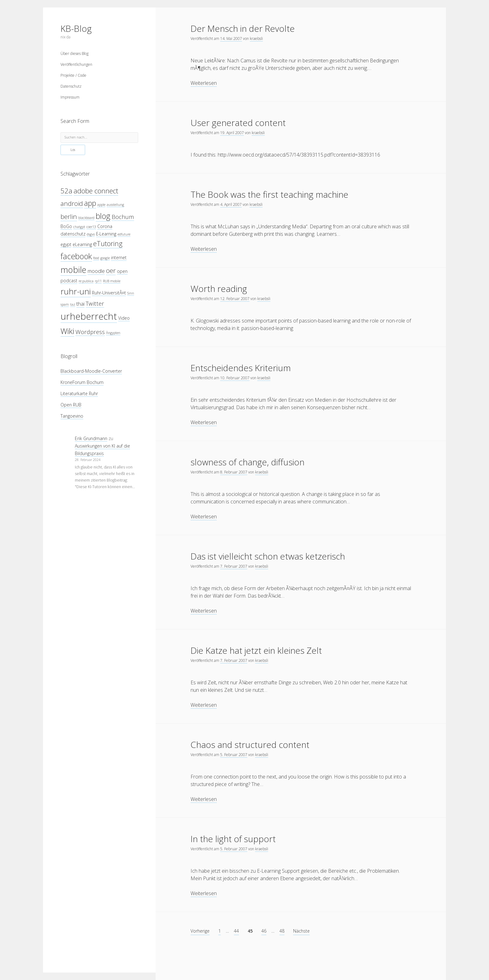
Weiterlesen (204, 83)
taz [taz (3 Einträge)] (73, 304)
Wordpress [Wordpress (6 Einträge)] (90, 332)
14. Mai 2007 (231, 39)
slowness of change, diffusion (247, 462)
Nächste (301, 931)
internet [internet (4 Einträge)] (119, 257)
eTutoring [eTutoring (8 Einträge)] (108, 243)
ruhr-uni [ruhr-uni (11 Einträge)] (76, 291)
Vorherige (200, 931)
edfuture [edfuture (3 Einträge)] (124, 234)
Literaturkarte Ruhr (79, 393)
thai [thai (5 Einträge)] (80, 304)
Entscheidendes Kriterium (241, 368)
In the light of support (233, 839)
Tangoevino (72, 416)
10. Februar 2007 (235, 378)
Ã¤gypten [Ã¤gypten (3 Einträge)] (113, 333)
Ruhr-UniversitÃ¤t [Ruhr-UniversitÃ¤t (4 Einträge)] (109, 293)
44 (236, 931)
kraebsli (256, 39)
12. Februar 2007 (235, 299)
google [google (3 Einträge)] (105, 258)
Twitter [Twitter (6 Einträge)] (95, 303)
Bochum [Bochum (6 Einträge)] (123, 217)
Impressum (70, 97)
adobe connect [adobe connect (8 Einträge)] (96, 191)
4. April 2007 (231, 204)
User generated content (238, 123)
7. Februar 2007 (234, 566)
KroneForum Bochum (82, 382)
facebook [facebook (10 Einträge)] (76, 256)
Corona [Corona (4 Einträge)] (105, 226)
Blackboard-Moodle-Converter (91, 371)
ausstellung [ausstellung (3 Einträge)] (115, 205)
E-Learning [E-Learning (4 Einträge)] (106, 234)
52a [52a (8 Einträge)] (66, 191)
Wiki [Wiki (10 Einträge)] (67, 331)
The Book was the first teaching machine (269, 194)
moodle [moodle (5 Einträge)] (96, 271)
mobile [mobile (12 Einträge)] (73, 270)
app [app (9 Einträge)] (90, 203)
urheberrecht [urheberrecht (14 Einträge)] (89, 316)
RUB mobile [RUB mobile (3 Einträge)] (112, 281)
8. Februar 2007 (234, 472)
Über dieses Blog (75, 53)
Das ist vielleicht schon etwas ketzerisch (268, 556)
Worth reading (219, 289)
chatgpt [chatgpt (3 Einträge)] (79, 227)
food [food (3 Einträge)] (96, 258)
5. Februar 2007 (234, 755)
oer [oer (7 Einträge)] (111, 270)
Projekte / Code (73, 75)
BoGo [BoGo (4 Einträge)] (66, 226)
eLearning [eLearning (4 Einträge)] (82, 244)
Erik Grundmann (91, 438)
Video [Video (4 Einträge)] (124, 318)
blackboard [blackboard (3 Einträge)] (86, 218)
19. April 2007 (232, 133)
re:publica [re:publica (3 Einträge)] (86, 281)
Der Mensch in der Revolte (243, 28)
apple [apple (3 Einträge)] (101, 205)
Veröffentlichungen (76, 64)
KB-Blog (76, 28)
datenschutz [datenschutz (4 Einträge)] (73, 234)
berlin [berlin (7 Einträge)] (69, 216)
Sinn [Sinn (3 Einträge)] (131, 293)
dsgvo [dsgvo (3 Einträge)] (91, 234)
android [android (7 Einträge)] (72, 203)
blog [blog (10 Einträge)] (103, 216)
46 (264, 931)
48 (282, 931)
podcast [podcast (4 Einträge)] (69, 281)
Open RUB (71, 405)
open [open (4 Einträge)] (122, 271)
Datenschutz (71, 86)
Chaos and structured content (250, 745)
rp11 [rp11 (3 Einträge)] (98, 281)
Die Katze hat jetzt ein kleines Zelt (256, 650)
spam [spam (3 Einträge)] (65, 304)
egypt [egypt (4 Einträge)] (66, 244)
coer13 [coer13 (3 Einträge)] (91, 227)
